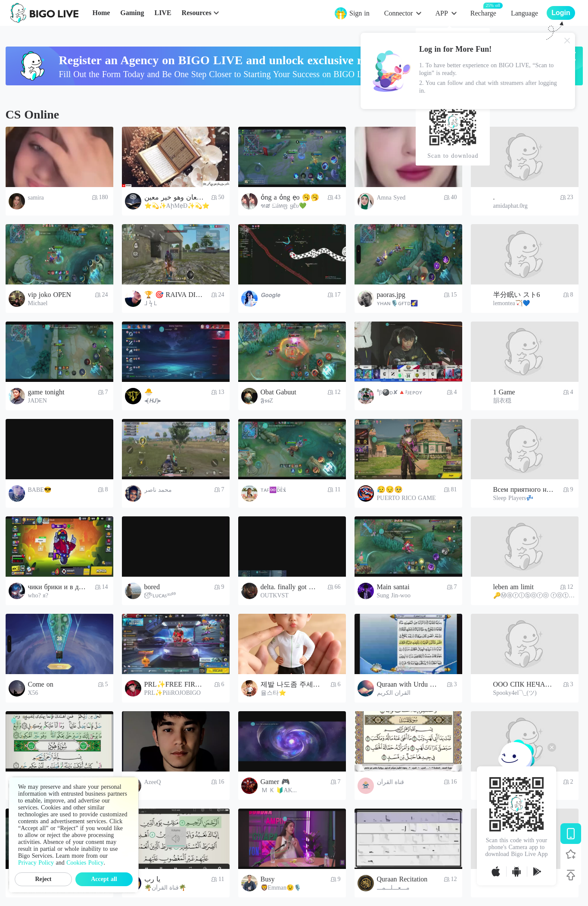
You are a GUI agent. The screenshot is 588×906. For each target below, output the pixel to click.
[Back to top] (571, 875)
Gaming (132, 13)
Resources (197, 13)
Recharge (483, 13)
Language (524, 13)
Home (101, 13)
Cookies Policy (85, 863)
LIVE (163, 13)
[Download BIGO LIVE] (571, 834)
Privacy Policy (36, 863)
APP (441, 13)
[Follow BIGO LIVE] (571, 854)
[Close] (567, 41)
